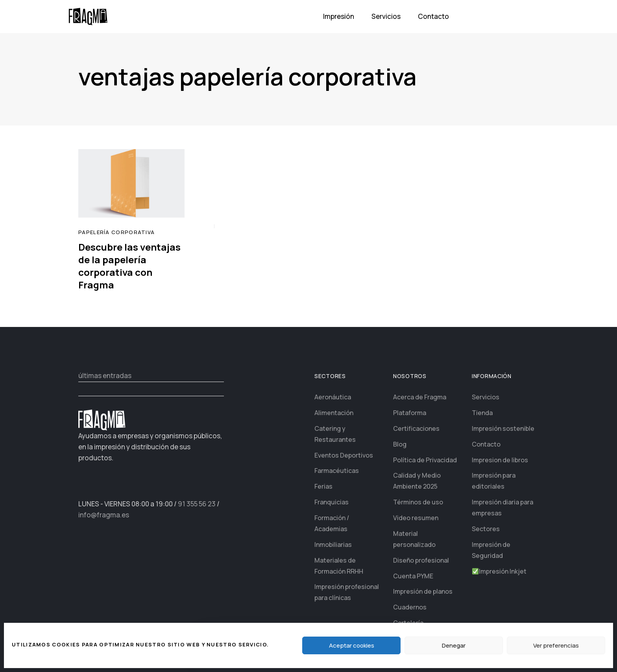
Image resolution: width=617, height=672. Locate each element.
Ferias (323, 486)
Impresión (339, 16)
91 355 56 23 (197, 504)
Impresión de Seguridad (491, 550)
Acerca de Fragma (420, 397)
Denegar (454, 645)
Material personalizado (414, 539)
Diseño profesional (421, 560)
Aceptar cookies (352, 645)
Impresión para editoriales (494, 481)
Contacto (433, 16)
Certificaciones (416, 428)
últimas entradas (105, 376)
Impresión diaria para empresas (502, 508)
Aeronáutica (333, 397)
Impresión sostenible (503, 428)
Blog (400, 444)
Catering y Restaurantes (335, 434)
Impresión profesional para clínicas (347, 592)
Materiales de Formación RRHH (339, 566)
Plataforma (410, 413)
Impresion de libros (500, 460)
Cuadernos (410, 607)
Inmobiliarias (333, 545)
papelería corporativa (116, 232)
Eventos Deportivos (344, 455)
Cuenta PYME (413, 576)
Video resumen (416, 518)
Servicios (386, 16)
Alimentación (334, 413)
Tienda (482, 413)
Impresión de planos (423, 591)
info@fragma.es (104, 515)
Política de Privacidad (425, 460)
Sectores (486, 529)
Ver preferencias (556, 645)
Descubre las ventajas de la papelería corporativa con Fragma (129, 266)
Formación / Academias (332, 523)
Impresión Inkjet (499, 571)
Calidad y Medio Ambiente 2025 (417, 481)
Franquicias (332, 502)
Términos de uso (418, 502)
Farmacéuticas (337, 471)
